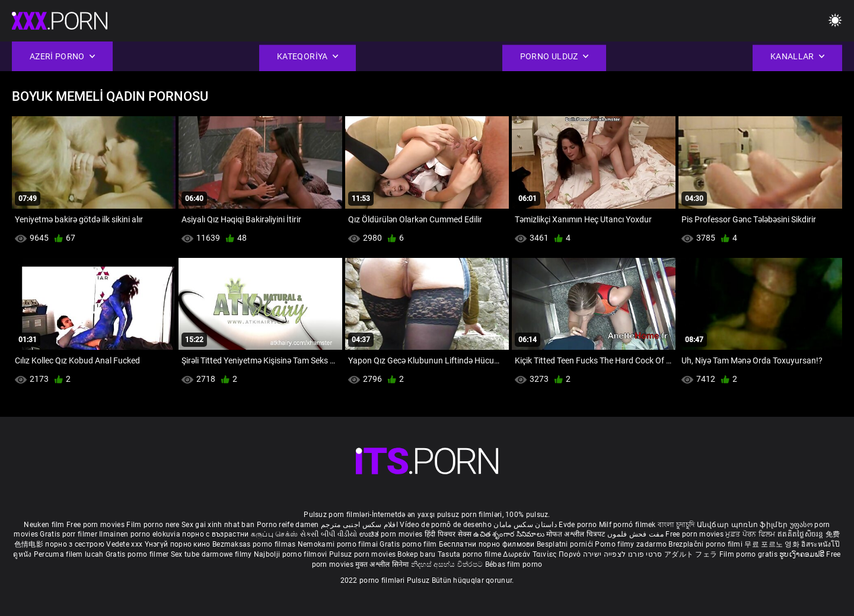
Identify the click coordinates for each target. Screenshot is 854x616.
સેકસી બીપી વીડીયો (329, 534)
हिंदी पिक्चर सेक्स (448, 534)
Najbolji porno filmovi (291, 554)
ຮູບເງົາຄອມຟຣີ (803, 554)
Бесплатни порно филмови (488, 544)
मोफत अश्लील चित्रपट (577, 534)
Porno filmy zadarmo (632, 544)
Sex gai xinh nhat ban (218, 525)
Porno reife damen (288, 525)
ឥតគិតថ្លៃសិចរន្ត (802, 534)
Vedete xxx (124, 544)
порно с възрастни (215, 534)
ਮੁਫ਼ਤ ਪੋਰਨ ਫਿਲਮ (751, 534)
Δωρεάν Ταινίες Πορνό (543, 554)
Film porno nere (153, 525)
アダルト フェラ (691, 554)
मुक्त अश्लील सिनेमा (383, 564)
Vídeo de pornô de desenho (446, 525)
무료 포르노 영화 (773, 544)
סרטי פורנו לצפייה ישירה (623, 554)
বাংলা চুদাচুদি (676, 525)
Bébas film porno (514, 564)
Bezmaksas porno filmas (255, 544)
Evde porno (578, 525)
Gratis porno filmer (138, 554)
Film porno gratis (749, 554)
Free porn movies (96, 525)
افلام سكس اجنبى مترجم (359, 525)
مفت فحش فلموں (636, 534)
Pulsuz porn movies (364, 554)
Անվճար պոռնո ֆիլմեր (743, 525)
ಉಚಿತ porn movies (392, 534)
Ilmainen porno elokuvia (141, 534)
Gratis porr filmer (69, 534)
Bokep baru (416, 554)
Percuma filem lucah (70, 554)
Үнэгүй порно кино (179, 544)
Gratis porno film (409, 544)
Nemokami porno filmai (339, 544)
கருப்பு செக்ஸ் (274, 534)
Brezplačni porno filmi (706, 544)
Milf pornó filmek (627, 525)
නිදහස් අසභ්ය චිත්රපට (448, 564)
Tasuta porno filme (471, 554)
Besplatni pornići (566, 544)
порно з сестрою (75, 544)
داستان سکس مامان (525, 525)
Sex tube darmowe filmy (211, 554)
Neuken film (44, 525)
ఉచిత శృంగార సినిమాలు (510, 534)
